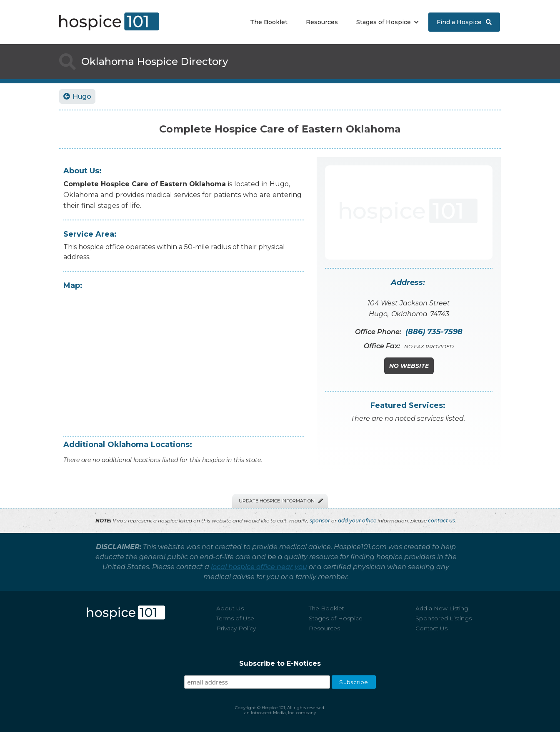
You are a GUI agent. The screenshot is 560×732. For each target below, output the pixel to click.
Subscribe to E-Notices (280, 663)
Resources (322, 22)
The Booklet (269, 22)
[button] (386, 22)
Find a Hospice (464, 22)
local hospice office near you (259, 567)
